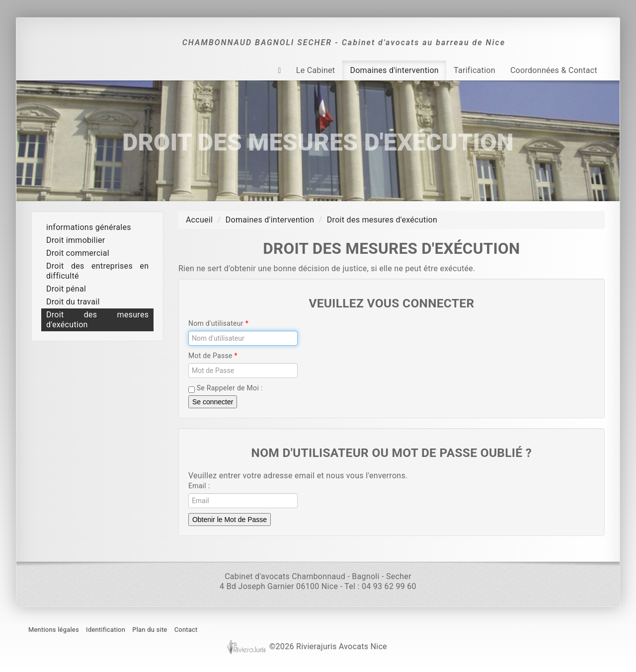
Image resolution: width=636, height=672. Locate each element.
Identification (106, 630)
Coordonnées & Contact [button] (554, 70)
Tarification (475, 70)
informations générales (89, 227)
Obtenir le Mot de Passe (230, 520)
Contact (186, 630)
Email (197, 486)
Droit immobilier (76, 240)
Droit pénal (66, 289)
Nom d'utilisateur (217, 323)
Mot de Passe (211, 356)
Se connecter (213, 402)
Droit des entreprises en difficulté (97, 271)
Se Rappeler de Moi (225, 388)
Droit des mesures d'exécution (97, 320)
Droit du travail (73, 302)
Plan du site (150, 630)
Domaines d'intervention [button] (394, 70)
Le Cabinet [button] (316, 70)
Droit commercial (78, 253)
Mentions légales (54, 630)
